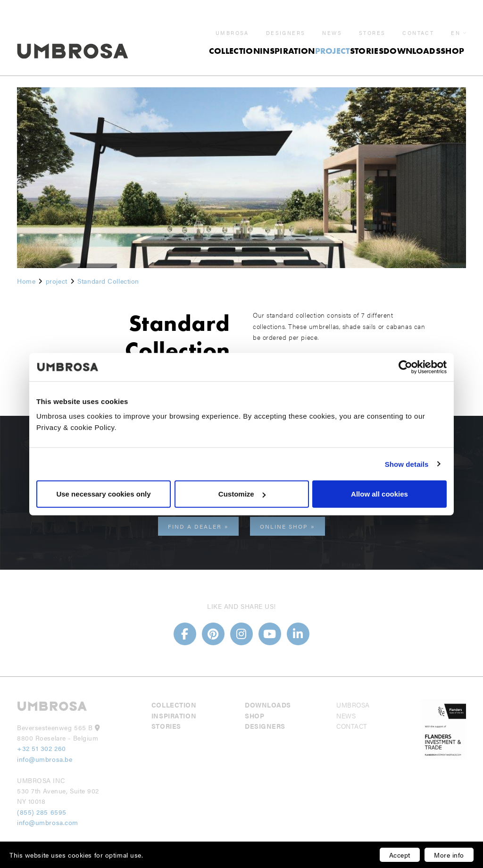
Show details (407, 464)
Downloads (412, 39)
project (333, 39)
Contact (418, 22)
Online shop (284, 526)
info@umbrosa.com (48, 822)
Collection (234, 39)
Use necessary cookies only (103, 494)
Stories (367, 39)
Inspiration (287, 39)
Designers (286, 22)
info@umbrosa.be (45, 759)
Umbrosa (232, 22)
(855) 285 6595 (43, 812)
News (332, 22)
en (456, 21)
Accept (400, 855)
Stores (372, 22)
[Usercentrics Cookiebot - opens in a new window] (405, 367)
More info (449, 855)
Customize (242, 494)
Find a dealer (195, 526)
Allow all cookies (379, 494)
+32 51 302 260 (42, 748)
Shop (452, 39)
